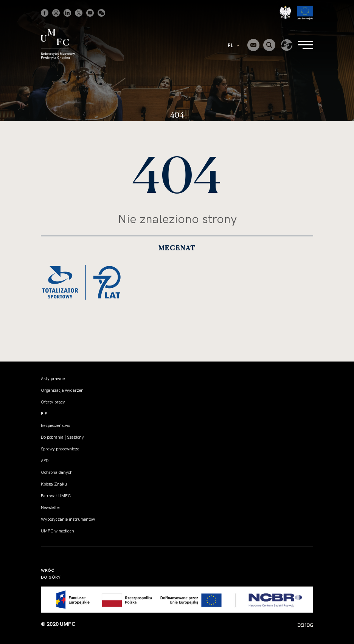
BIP (44, 414)
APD (45, 461)
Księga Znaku (54, 484)
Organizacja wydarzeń (62, 390)
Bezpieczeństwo (55, 425)
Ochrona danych (57, 472)
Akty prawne (53, 379)
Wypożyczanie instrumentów (68, 519)
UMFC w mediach (57, 531)
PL (233, 45)
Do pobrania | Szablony (62, 437)
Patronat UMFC (56, 496)
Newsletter (51, 507)
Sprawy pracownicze (60, 449)
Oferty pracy (53, 402)
